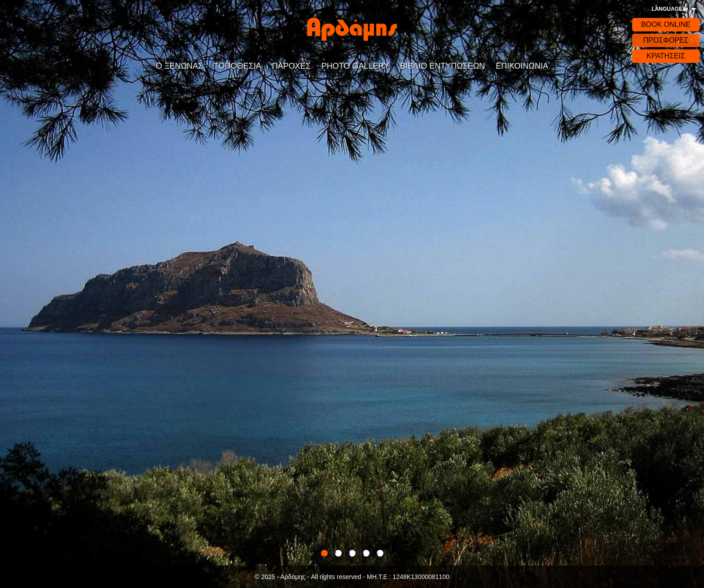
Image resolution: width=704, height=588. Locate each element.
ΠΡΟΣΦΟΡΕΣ (666, 40)
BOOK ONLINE (666, 24)
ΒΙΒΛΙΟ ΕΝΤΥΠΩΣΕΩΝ (442, 66)
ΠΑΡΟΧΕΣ (291, 66)
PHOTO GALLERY (355, 66)
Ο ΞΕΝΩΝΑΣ (179, 66)
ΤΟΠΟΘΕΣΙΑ (238, 66)
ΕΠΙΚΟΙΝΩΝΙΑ (522, 66)
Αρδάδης (352, 29)
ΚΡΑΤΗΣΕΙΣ (666, 56)
